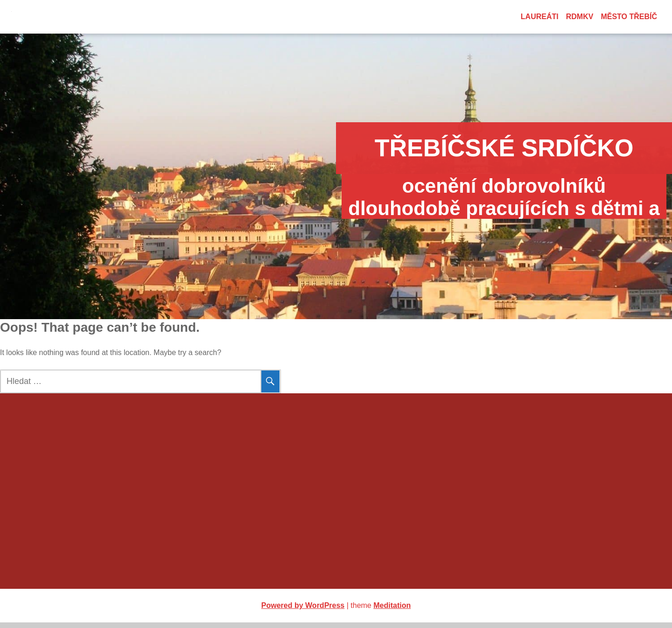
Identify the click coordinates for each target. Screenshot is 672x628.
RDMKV (580, 17)
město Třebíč (629, 17)
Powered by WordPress (303, 611)
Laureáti (540, 17)
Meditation (392, 611)
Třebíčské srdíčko (336, 148)
